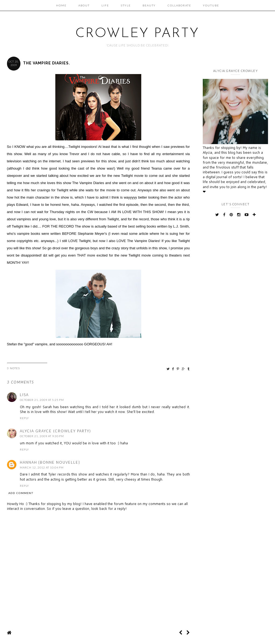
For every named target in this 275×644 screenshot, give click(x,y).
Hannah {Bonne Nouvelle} (50, 462)
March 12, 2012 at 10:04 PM (42, 467)
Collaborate (179, 5)
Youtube (211, 5)
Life (105, 5)
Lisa (24, 395)
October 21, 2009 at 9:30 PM (42, 436)
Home (61, 5)
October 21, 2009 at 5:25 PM (42, 400)
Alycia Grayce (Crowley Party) (55, 431)
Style (126, 5)
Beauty (149, 5)
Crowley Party (137, 34)
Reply (24, 418)
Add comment (21, 493)
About (84, 5)
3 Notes (14, 368)
